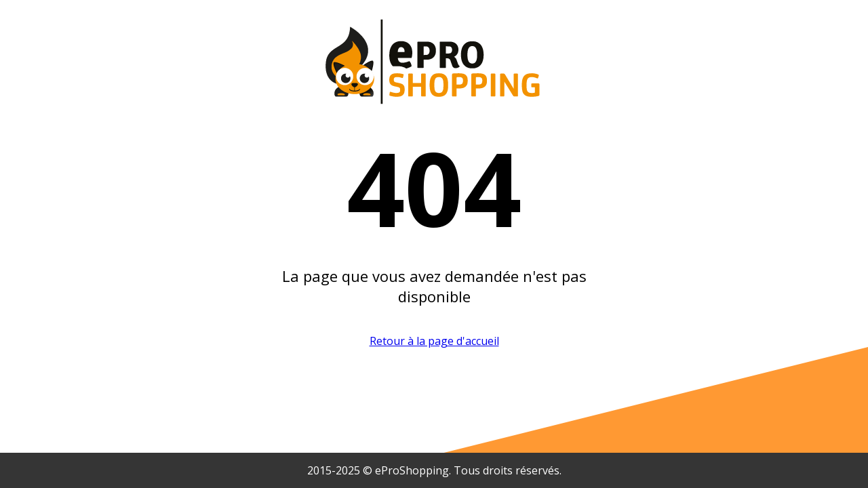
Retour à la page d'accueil (434, 341)
